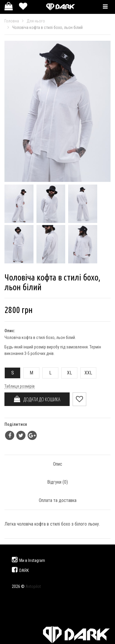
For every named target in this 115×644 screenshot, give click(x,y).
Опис (58, 464)
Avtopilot (33, 586)
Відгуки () (57, 482)
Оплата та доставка (58, 500)
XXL (86, 373)
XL (67, 373)
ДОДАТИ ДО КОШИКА (37, 399)
